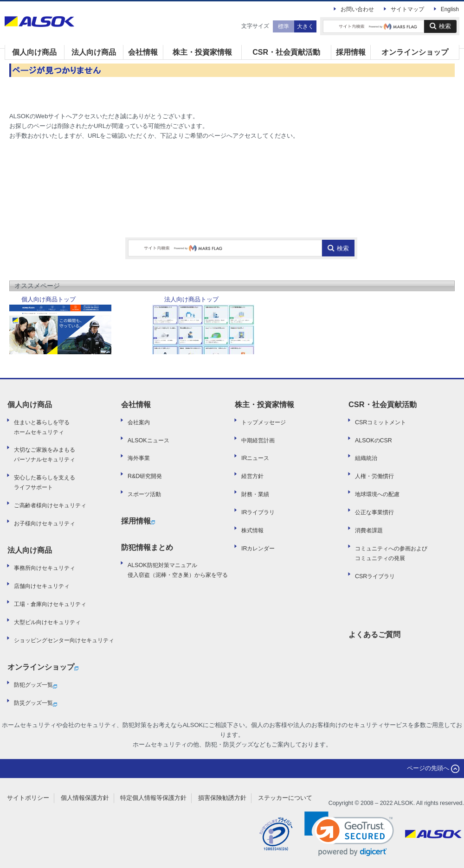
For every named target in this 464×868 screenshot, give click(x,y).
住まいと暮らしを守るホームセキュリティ (42, 427)
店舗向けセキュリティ (42, 586)
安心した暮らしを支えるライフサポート (45, 482)
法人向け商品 (94, 52)
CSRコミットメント (380, 422)
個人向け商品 (34, 52)
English (450, 9)
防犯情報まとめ (147, 547)
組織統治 (366, 458)
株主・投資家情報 (202, 52)
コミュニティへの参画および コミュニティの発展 (391, 553)
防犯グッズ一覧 (35, 686)
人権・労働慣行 (374, 476)
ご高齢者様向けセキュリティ (50, 505)
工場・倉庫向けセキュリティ (50, 604)
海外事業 (139, 458)
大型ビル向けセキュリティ (47, 622)
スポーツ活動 (144, 494)
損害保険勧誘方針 (222, 798)
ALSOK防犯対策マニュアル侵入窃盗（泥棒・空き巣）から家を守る (178, 570)
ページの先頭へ (433, 768)
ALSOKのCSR (374, 440)
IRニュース (255, 458)
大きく (305, 26)
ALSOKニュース (148, 440)
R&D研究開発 (145, 476)
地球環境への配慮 (377, 494)
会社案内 (139, 422)
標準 (284, 26)
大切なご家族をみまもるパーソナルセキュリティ (45, 455)
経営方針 (252, 476)
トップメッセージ (264, 422)
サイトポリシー (28, 798)
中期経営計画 (258, 440)
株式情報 (252, 530)
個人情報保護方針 (85, 798)
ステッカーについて (285, 798)
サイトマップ (407, 9)
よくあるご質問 (374, 634)
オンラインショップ (415, 52)
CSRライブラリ (375, 576)
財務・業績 (255, 494)
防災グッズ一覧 (35, 704)
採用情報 (351, 52)
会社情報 (143, 52)
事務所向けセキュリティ (45, 568)
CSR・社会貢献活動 (286, 52)
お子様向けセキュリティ (45, 523)
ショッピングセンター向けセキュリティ (64, 640)
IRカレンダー (258, 549)
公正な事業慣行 (374, 512)
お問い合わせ (357, 9)
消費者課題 (369, 530)
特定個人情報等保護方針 (153, 798)
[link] (349, 834)
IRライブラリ (258, 512)
